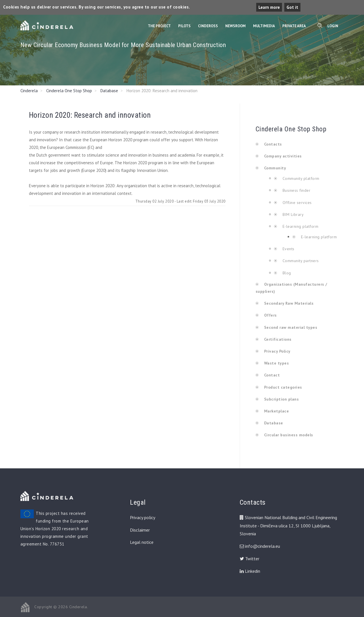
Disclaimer (140, 530)
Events (288, 249)
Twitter (250, 559)
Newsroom (235, 26)
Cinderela (29, 91)
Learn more (269, 7)
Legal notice (142, 542)
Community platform (300, 178)
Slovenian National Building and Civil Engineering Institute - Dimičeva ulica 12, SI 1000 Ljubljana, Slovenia (288, 526)
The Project (159, 26)
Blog (286, 273)
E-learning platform (300, 226)
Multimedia (264, 26)
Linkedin (250, 571)
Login (333, 26)
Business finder (296, 190)
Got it (292, 7)
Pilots (184, 26)
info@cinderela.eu (263, 546)
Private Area (294, 26)
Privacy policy (143, 517)
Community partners (300, 261)
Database (109, 91)
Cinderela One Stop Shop (69, 91)
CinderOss (208, 26)
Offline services (296, 203)
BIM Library (292, 214)
